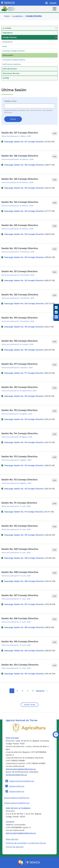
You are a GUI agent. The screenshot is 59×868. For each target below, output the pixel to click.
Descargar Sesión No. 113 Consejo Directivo (24, 465)
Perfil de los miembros (11, 64)
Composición (8, 42)
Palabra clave (10, 101)
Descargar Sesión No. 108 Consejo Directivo (24, 581)
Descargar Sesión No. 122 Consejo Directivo (24, 257)
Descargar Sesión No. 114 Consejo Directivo (24, 442)
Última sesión (8, 55)
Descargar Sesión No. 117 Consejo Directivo (24, 373)
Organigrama (8, 33)
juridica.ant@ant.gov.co (16, 775)
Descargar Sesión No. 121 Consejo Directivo (24, 280)
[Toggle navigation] (55, 9)
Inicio (7, 16)
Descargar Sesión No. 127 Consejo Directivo (24, 142)
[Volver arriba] (56, 735)
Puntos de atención (15, 847)
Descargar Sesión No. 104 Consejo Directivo (24, 674)
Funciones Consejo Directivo (14, 60)
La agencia (17, 16)
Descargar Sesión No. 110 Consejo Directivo (24, 535)
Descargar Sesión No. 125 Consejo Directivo (24, 188)
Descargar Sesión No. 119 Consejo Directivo (24, 327)
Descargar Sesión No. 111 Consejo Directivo (24, 512)
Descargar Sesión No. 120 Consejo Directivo (24, 304)
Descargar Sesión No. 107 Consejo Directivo (24, 604)
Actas (5, 46)
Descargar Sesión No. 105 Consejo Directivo (24, 651)
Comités (6, 78)
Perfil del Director (10, 69)
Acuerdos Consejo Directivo (13, 51)
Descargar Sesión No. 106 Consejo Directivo (24, 627)
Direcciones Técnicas (11, 73)
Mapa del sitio (12, 839)
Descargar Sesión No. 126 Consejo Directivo (24, 165)
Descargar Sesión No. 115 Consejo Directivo (24, 419)
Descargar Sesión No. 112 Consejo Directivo (24, 489)
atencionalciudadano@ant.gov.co (21, 769)
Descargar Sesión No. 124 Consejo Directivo (24, 211)
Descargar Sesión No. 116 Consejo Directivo (24, 396)
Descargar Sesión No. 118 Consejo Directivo (24, 350)
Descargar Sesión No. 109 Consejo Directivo (24, 558)
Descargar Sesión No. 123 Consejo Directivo (24, 234)
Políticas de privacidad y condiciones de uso (26, 843)
